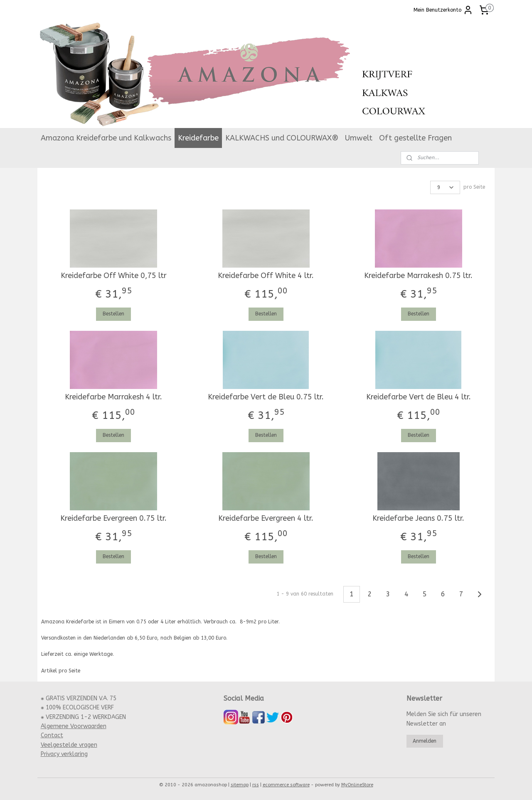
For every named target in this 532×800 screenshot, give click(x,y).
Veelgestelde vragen (69, 745)
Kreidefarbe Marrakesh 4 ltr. (113, 397)
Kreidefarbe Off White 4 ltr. (266, 276)
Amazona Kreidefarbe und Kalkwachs (106, 138)
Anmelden (425, 741)
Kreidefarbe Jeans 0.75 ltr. (418, 518)
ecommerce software (286, 785)
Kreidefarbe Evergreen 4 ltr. (266, 518)
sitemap (240, 785)
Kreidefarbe (198, 138)
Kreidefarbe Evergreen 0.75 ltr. (113, 518)
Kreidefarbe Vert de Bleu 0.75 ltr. (266, 397)
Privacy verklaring (64, 754)
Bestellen (113, 314)
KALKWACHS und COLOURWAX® (282, 138)
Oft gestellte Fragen (415, 138)
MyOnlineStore (357, 785)
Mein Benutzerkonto (443, 10)
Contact (52, 735)
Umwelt (359, 138)
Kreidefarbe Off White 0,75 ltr (114, 276)
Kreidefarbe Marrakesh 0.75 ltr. (418, 276)
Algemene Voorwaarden (74, 726)
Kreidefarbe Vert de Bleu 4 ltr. (419, 397)
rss (256, 785)
